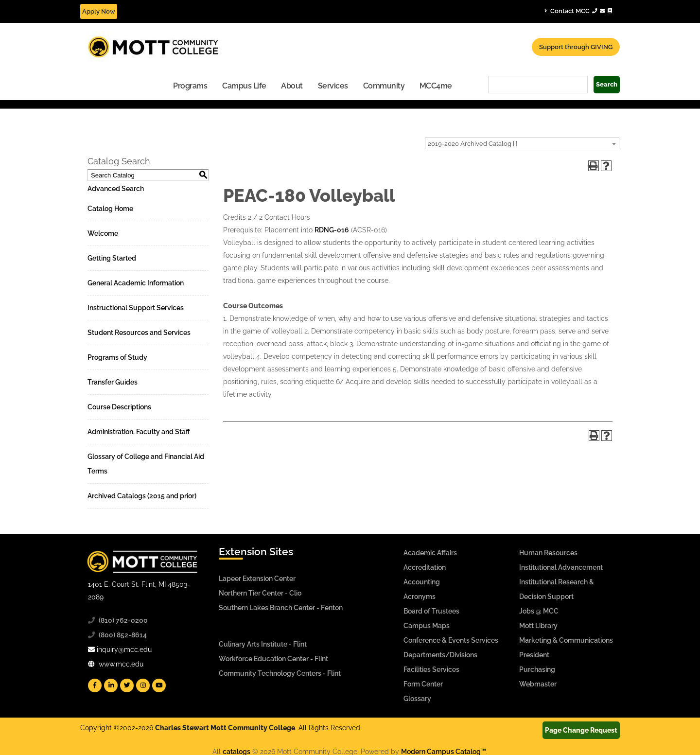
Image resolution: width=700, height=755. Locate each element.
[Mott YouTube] (159, 685)
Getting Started (112, 258)
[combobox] (522, 143)
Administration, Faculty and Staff (139, 432)
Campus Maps (427, 626)
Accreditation (425, 567)
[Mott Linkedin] (111, 685)
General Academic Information (136, 283)
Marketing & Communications (566, 640)
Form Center (423, 684)
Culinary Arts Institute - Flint (263, 644)
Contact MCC (578, 11)
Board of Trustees (431, 611)
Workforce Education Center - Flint (273, 659)
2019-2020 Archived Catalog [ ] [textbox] (472, 144)
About (292, 86)
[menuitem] (190, 85)
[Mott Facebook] (95, 685)
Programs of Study (117, 357)
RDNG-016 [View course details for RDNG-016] (332, 230)
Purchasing (537, 669)
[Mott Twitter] (127, 685)
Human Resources (548, 553)
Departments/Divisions (440, 655)
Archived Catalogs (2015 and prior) (142, 496)
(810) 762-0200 (123, 620)
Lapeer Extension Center (257, 579)
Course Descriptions (119, 407)
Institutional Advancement (561, 567)
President (534, 655)
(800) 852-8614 (123, 635)
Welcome (103, 233)
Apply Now (99, 11)
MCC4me (436, 86)
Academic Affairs (430, 553)
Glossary (417, 699)
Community (384, 86)
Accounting (422, 582)
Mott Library (538, 626)
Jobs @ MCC (539, 611)
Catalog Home (110, 209)
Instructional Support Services (136, 308)
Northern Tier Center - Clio (260, 593)
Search (607, 84)
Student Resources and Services (139, 333)
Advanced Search (116, 189)
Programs (190, 86)
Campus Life (244, 86)
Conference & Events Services (451, 640)
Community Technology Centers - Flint (280, 673)
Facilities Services (431, 669)
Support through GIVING (576, 47)
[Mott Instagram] (143, 685)
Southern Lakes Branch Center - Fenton (281, 608)
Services (333, 86)
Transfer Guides (113, 382)
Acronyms (420, 597)
